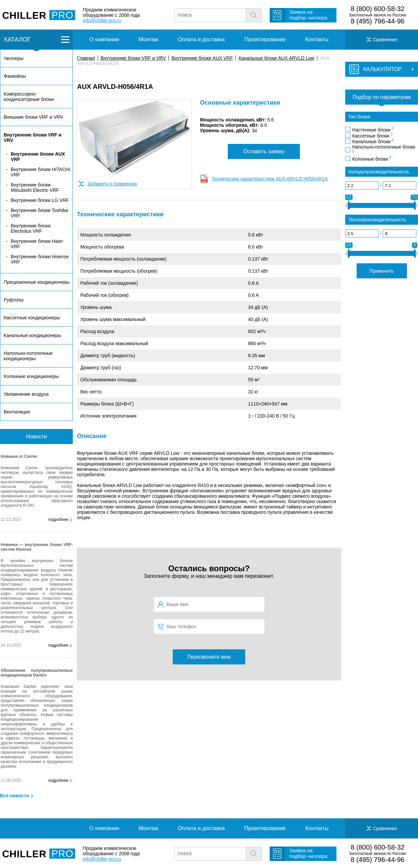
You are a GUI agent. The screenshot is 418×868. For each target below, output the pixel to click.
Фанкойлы (15, 76)
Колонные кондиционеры (31, 376)
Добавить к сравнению (112, 184)
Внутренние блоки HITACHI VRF (40, 172)
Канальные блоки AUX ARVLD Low (276, 58)
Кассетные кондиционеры (32, 318)
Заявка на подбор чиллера (308, 15)
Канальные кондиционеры (32, 335)
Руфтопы (14, 300)
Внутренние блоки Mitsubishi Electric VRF (35, 187)
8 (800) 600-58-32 (378, 9)
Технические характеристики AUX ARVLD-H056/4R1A (270, 179)
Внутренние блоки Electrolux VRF (31, 228)
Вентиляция (17, 412)
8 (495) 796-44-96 (378, 21)
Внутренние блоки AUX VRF (202, 58)
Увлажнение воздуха (26, 394)
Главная (86, 58)
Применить (381, 271)
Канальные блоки (373, 141)
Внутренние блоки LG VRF (40, 200)
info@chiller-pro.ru (102, 20)
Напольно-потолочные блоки (384, 149)
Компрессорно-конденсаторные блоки (29, 97)
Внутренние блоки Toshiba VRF (39, 213)
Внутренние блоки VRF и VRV (133, 58)
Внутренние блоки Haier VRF (37, 244)
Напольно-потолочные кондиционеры (28, 356)
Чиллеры (14, 58)
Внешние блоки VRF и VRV (33, 117)
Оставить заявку (264, 151)
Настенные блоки (373, 129)
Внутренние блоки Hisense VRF (40, 259)
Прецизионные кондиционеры (36, 282)
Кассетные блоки (372, 135)
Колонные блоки (372, 159)
